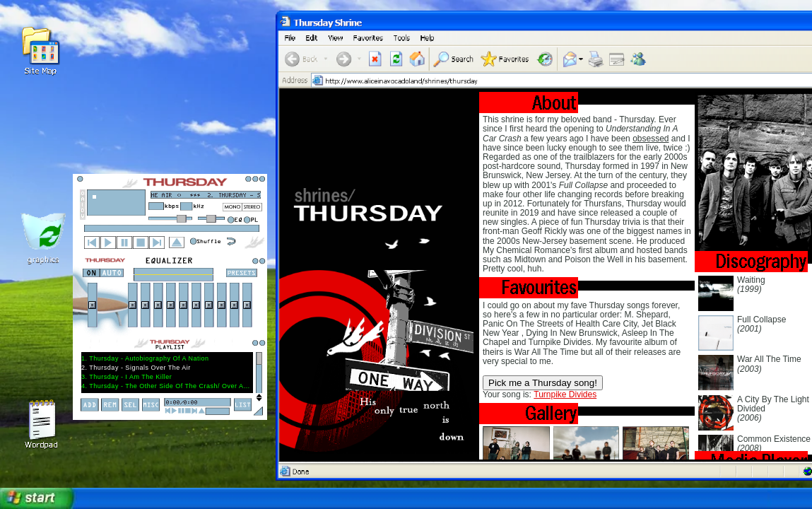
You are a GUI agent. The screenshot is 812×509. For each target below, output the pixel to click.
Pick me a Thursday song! (543, 383)
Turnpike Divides (565, 394)
